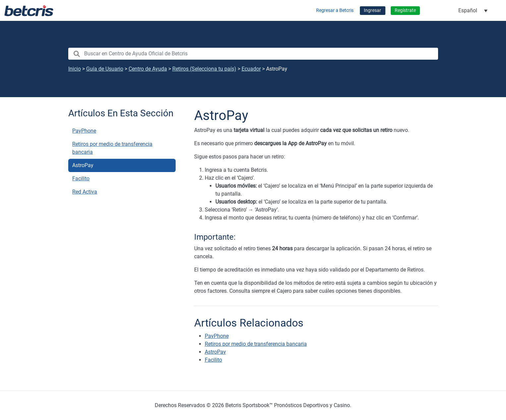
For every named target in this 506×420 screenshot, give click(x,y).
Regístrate (405, 10)
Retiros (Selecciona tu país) (204, 69)
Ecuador (251, 69)
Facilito (81, 179)
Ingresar (372, 10)
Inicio (75, 69)
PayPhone (84, 131)
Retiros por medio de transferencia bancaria (112, 148)
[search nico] (253, 54)
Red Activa (85, 192)
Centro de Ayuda (148, 69)
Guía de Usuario (105, 69)
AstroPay (83, 165)
